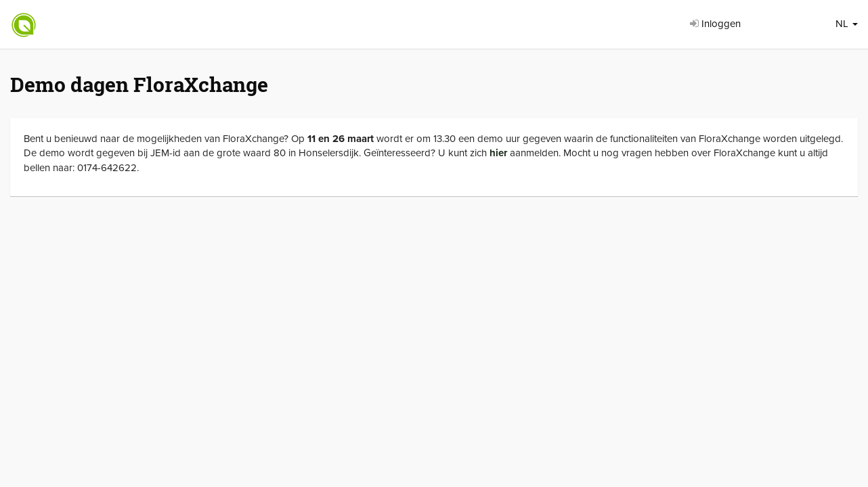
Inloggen (715, 24)
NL (847, 24)
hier (498, 153)
